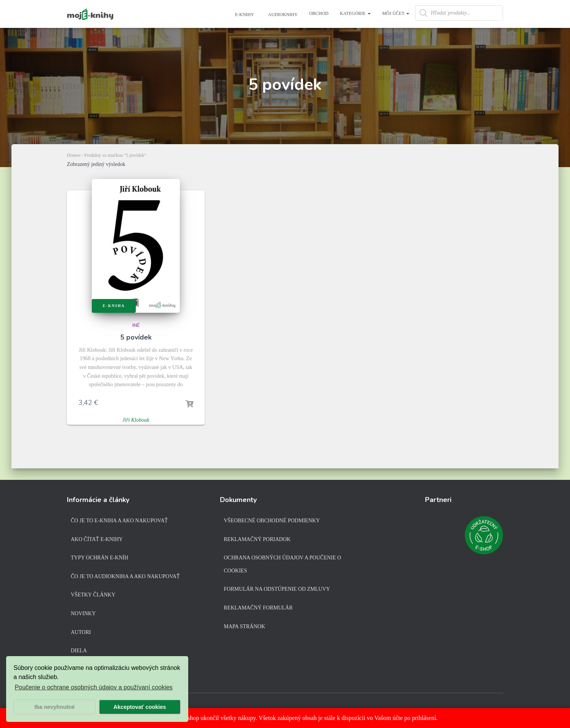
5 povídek (136, 337)
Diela (79, 651)
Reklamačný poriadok (257, 539)
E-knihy (244, 15)
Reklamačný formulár (258, 608)
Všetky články (93, 595)
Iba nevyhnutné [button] (55, 707)
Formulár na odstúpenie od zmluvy (277, 589)
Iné (136, 325)
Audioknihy (282, 15)
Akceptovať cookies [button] (140, 707)
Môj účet (396, 13)
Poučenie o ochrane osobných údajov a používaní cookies (94, 687)
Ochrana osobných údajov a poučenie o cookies (283, 564)
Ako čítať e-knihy (97, 539)
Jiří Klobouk (136, 420)
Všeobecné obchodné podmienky (272, 521)
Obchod (319, 13)
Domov (74, 155)
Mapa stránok (244, 626)
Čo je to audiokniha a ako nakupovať (125, 576)
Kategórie (355, 13)
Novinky (83, 613)
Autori (81, 632)
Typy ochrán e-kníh (99, 558)
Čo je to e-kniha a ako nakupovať (119, 521)
